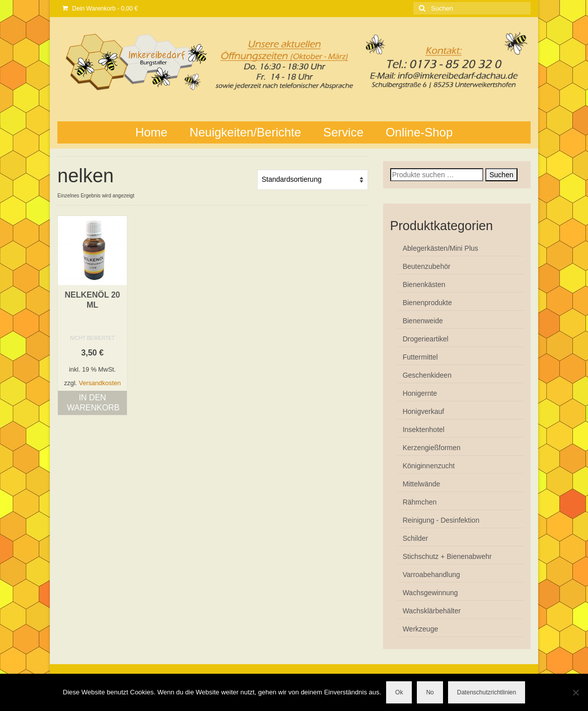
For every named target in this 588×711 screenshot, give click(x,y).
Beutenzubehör (427, 266)
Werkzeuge (421, 629)
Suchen (501, 175)
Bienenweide (423, 321)
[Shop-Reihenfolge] (313, 180)
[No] (575, 692)
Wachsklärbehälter (432, 611)
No (430, 692)
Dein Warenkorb (100, 9)
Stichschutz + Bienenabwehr (447, 556)
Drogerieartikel (426, 339)
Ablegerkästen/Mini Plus (440, 248)
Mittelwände (422, 484)
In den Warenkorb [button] (93, 403)
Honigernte (420, 393)
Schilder (416, 538)
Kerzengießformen (432, 448)
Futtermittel (420, 357)
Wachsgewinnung (430, 593)
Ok (399, 692)
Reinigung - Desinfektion (441, 520)
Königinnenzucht (429, 466)
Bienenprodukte (427, 303)
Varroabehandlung (431, 575)
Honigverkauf (424, 411)
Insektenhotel (424, 430)
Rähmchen (420, 502)
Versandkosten (100, 383)
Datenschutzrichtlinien (487, 692)
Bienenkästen (424, 285)
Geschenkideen (427, 375)
